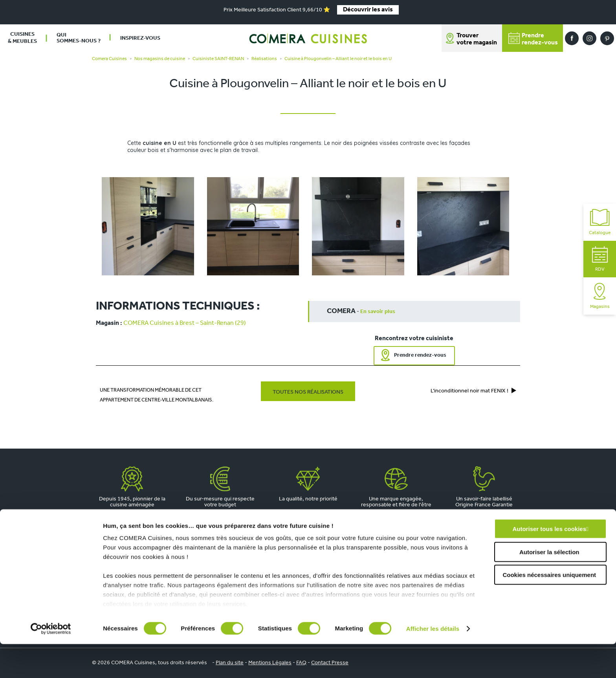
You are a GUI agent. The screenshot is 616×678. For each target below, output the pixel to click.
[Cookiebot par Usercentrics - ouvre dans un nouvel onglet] (51, 663)
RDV (600, 259)
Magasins (600, 296)
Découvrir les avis (368, 10)
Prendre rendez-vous (420, 355)
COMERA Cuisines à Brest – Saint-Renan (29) (185, 323)
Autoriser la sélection (549, 586)
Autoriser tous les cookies (549, 563)
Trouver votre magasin (477, 39)
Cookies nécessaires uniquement (549, 609)
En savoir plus (378, 312)
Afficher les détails (433, 662)
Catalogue (600, 222)
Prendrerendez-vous (533, 39)
